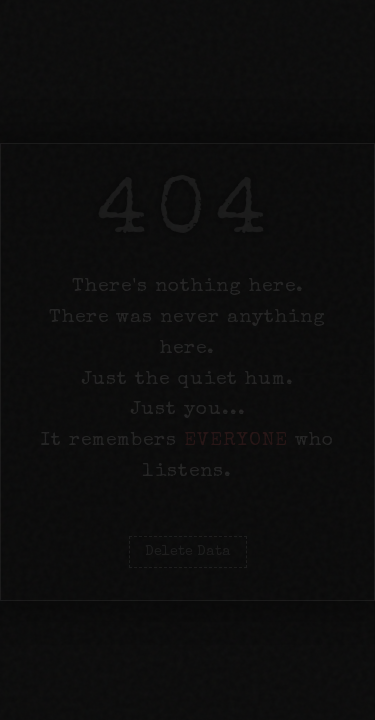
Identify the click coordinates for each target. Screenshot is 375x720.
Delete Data (188, 552)
